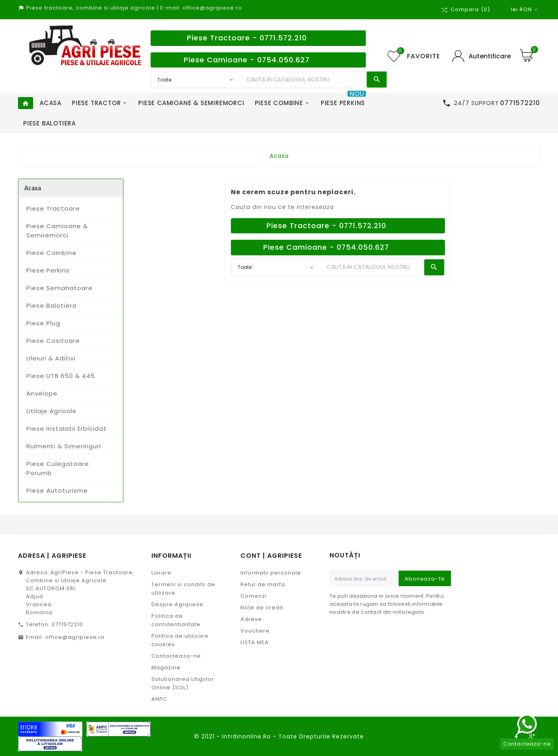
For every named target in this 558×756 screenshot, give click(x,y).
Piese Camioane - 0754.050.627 (247, 60)
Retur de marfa (263, 584)
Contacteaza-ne (176, 656)
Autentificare (490, 56)
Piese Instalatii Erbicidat (67, 429)
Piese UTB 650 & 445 (61, 376)
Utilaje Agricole (52, 411)
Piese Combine (52, 253)
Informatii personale (271, 573)
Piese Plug (43, 323)
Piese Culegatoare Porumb (58, 468)
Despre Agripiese (177, 604)
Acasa (33, 188)
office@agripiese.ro (75, 637)
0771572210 (67, 624)
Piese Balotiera (52, 305)
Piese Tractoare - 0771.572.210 (247, 38)
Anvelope (42, 393)
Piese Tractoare (53, 208)
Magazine (166, 667)
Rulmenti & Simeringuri (64, 446)
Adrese (251, 619)
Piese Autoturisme (57, 490)
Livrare (161, 573)
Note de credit (262, 608)
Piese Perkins (48, 270)
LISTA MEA (255, 642)
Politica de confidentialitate (176, 620)
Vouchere (255, 631)
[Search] (305, 80)
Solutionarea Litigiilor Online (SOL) (183, 683)
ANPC (159, 699)
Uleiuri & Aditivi (51, 358)
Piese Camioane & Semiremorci (57, 231)
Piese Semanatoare (60, 288)
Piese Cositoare (53, 341)
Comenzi (254, 596)
